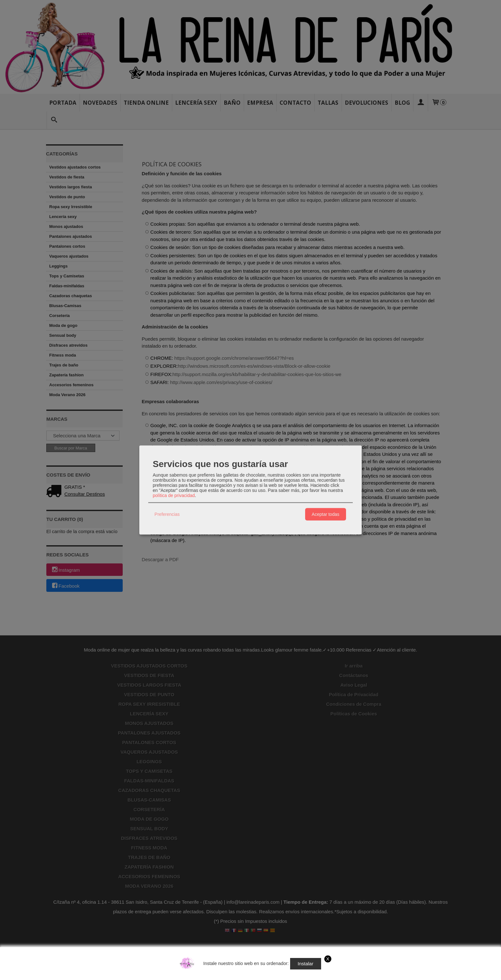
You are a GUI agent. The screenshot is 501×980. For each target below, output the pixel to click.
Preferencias (167, 514)
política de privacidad (174, 495)
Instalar (306, 964)
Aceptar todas (326, 514)
